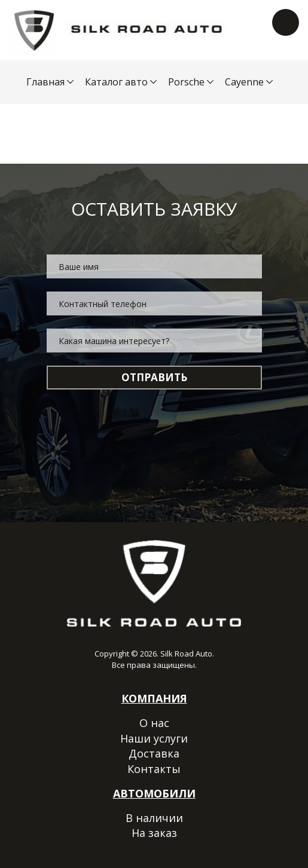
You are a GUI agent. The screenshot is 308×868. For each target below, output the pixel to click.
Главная (45, 82)
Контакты (154, 769)
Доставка (154, 753)
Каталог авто (116, 82)
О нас (154, 723)
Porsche (186, 82)
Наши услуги (154, 738)
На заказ (154, 833)
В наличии (154, 818)
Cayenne (244, 82)
